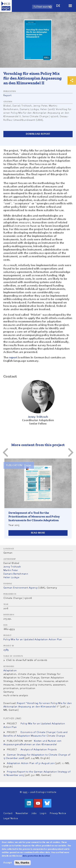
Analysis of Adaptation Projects (39, 750)
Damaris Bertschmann (16, 574)
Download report (38, 134)
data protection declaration (36, 857)
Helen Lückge (11, 577)
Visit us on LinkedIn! (29, 803)
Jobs (34, 813)
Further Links (12, 719)
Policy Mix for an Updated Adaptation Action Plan (33, 640)
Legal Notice (11, 818)
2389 (6, 650)
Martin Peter (11, 570)
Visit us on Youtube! (38, 803)
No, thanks (22, 864)
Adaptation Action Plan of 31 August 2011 (31, 763)
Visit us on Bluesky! (47, 803)
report (13, 358)
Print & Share (72, 80)
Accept (8, 864)
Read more (38, 533)
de (58, 6)
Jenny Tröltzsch (12, 567)
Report (7, 95)
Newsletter (22, 813)
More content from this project (38, 445)
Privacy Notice (58, 813)
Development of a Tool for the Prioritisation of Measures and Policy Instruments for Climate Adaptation (34, 516)
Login (43, 813)
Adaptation (10, 671)
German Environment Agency (20, 588)
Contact (8, 813)
